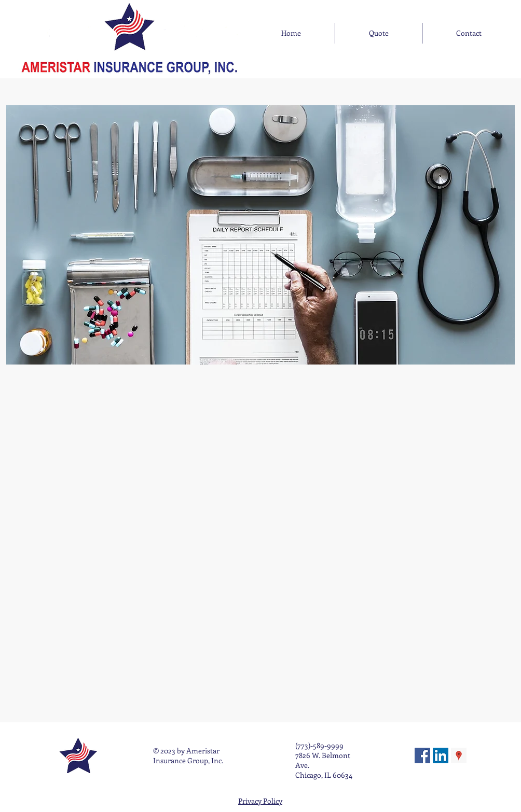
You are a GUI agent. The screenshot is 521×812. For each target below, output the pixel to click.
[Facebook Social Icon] (422, 755)
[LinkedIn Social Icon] (441, 755)
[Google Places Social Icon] (459, 755)
